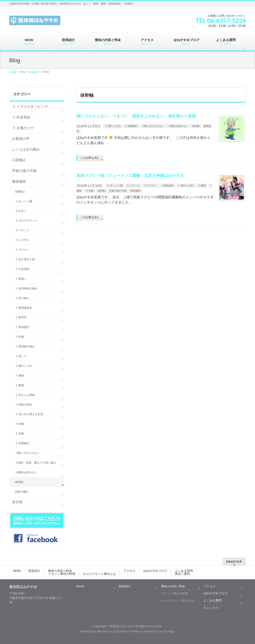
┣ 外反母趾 (21, 117)
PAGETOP (234, 562)
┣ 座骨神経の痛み (26, 288)
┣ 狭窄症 (21, 317)
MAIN (17, 571)
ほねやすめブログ (155, 571)
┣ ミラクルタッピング (30, 107)
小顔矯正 (19, 160)
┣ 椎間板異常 (24, 308)
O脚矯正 (20, 192)
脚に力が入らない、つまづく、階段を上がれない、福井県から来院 (136, 116)
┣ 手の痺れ (22, 298)
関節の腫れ (22, 492)
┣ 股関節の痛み (25, 346)
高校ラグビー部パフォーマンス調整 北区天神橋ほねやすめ (130, 176)
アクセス (129, 571)
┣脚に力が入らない (153, 126)
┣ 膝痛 (19, 385)
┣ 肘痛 (19, 337)
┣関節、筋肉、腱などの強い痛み (35, 463)
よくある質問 (184, 571)
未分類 (17, 502)
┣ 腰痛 (202, 186)
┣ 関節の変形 (24, 405)
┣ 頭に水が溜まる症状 (29, 414)
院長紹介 (34, 571)
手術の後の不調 (118, 191)
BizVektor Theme (128, 631)
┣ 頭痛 (19, 424)
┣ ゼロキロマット (26, 220)
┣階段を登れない (178, 126)
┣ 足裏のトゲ (23, 128)
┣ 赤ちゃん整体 (25, 395)
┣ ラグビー (150, 186)
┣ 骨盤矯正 (131, 126)
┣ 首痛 (90, 191)
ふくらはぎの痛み (26, 149)
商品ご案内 (183, 574)
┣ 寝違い (21, 279)
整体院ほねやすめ (122, 626)
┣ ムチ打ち (22, 240)
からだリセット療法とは (99, 574)
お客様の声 (21, 139)
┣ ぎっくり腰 (115, 186)
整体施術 (135, 191)
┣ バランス (133, 186)
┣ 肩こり (21, 356)
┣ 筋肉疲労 (167, 186)
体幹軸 (196, 126)
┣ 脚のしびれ (113, 126)
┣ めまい (21, 211)
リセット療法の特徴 (62, 574)
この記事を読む (90, 158)
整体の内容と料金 (60, 571)
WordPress (105, 631)
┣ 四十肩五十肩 (25, 259)
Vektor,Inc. (151, 631)
